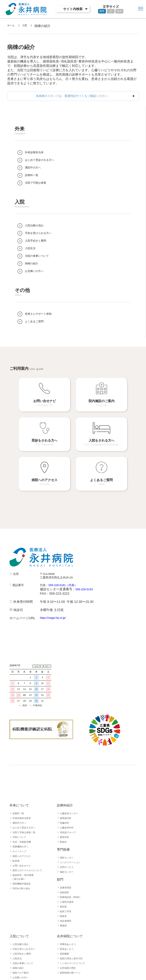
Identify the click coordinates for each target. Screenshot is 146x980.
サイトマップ (21, 805)
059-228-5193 (86, 568)
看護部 (64, 879)
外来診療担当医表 (23, 771)
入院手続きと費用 (23, 907)
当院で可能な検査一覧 (26, 786)
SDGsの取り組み (23, 842)
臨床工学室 (67, 865)
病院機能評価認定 (23, 837)
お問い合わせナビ (23, 819)
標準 (102, 11)
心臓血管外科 (68, 781)
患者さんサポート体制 (26, 935)
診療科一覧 (19, 767)
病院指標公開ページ (72, 926)
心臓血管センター (71, 767)
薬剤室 (64, 860)
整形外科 (65, 790)
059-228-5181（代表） (66, 563)
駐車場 (17, 814)
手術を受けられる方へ (26, 902)
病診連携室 (67, 874)
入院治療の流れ (22, 897)
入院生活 (18, 912)
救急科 (64, 795)
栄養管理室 (67, 841)
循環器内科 (67, 771)
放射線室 (65, 846)
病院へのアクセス (23, 809)
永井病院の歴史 (69, 921)
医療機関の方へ (22, 800)
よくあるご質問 (22, 940)
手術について (21, 790)
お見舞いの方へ (22, 931)
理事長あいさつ (69, 897)
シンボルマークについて (75, 916)
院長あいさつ (68, 902)
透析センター (68, 811)
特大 (119, 11)
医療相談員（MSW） (73, 850)
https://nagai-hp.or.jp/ (55, 596)
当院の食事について (25, 916)
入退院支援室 (68, 855)
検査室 (64, 869)
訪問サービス (68, 820)
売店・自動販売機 (23, 795)
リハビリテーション (72, 816)
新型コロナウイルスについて (30, 824)
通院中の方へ (21, 776)
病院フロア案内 (22, 926)
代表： (45, 563)
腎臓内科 (65, 776)
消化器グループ (69, 786)
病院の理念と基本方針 (73, 912)
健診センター (68, 825)
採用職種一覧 (21, 959)
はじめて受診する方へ (26, 781)
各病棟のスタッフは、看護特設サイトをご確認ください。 (73, 96)
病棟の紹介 (19, 921)
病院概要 (65, 907)
